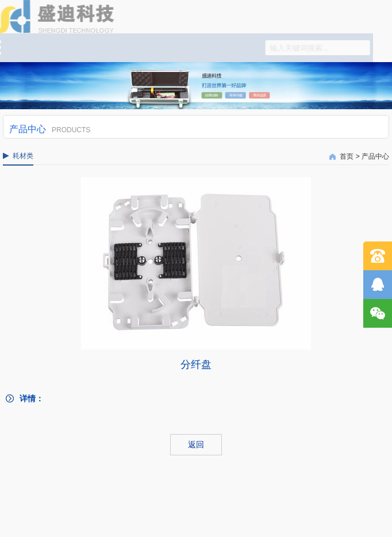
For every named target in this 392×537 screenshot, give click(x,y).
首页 (347, 156)
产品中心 (375, 156)
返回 (196, 444)
